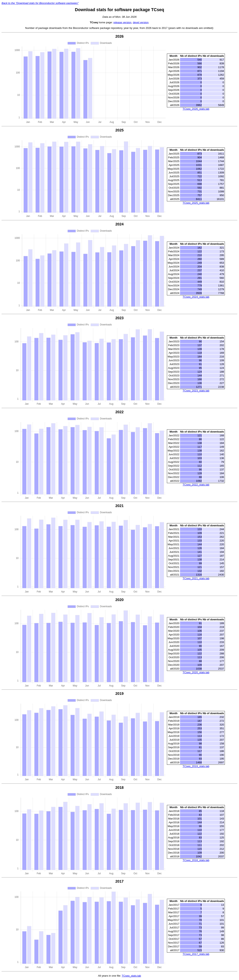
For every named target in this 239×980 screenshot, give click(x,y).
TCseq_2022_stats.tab (196, 485)
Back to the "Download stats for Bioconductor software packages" (40, 3)
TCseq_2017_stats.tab (196, 954)
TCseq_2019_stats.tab (196, 766)
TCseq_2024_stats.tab (196, 297)
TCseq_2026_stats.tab (196, 109)
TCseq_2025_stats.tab (196, 203)
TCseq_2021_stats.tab (196, 578)
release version (122, 22)
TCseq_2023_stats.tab (196, 391)
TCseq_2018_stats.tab (196, 860)
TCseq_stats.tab (131, 976)
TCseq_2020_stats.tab (196, 672)
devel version (141, 22)
